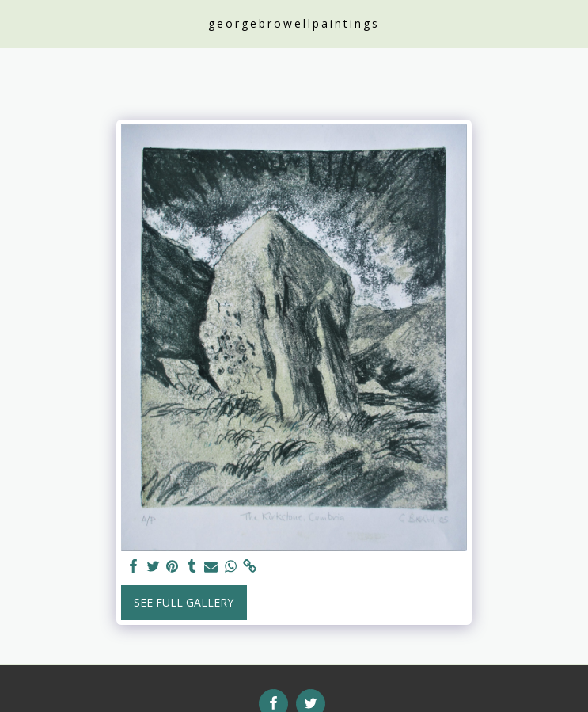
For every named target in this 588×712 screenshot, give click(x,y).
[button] (17, 23)
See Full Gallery (184, 602)
